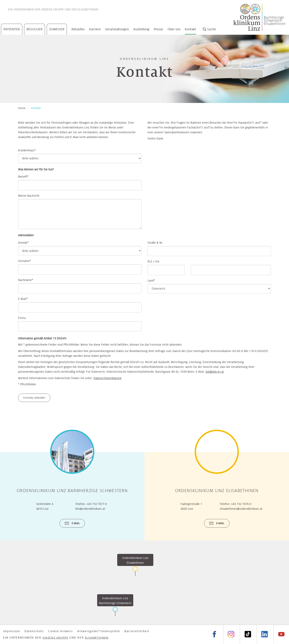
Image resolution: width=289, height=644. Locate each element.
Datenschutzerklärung (107, 378)
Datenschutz (34, 631)
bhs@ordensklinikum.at (90, 509)
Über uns (174, 29)
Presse (158, 29)
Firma (22, 318)
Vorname (24, 261)
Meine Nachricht (29, 196)
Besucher (35, 29)
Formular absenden (34, 398)
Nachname (25, 280)
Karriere (95, 29)
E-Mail (22, 299)
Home (22, 108)
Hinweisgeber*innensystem (99, 631)
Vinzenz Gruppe (52, 9)
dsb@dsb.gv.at (215, 372)
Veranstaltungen (117, 29)
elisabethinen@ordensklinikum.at (241, 509)
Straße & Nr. (155, 243)
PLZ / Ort (153, 261)
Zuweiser (57, 29)
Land (151, 281)
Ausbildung (141, 29)
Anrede (23, 243)
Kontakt (190, 29)
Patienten (12, 29)
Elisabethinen (88, 9)
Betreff (23, 177)
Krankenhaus (26, 150)
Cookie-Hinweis (60, 631)
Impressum (12, 631)
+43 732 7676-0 (241, 504)
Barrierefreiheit (137, 631)
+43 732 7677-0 (97, 504)
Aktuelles (78, 29)
